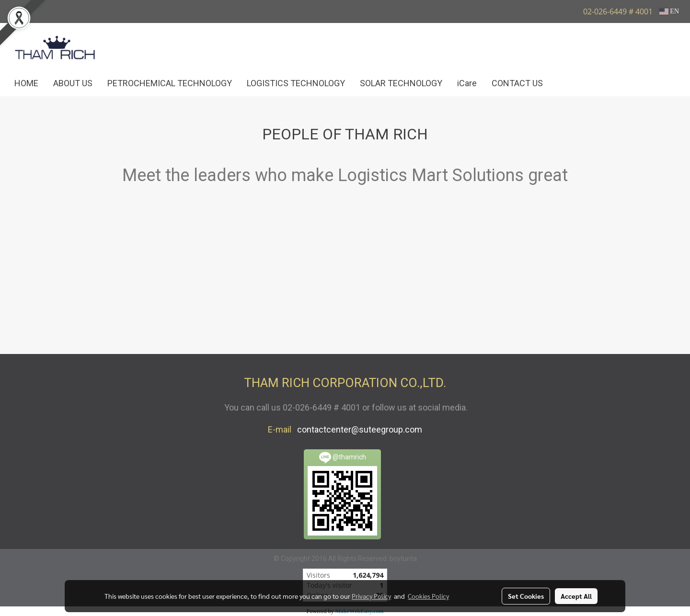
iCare (467, 83)
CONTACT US (517, 83)
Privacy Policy (371, 596)
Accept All (576, 596)
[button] (564, 83)
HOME (26, 83)
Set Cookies (526, 596)
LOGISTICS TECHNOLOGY (296, 83)
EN (669, 11)
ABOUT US (73, 83)
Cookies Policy (428, 596)
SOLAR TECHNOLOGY (401, 83)
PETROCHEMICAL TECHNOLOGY (170, 83)
